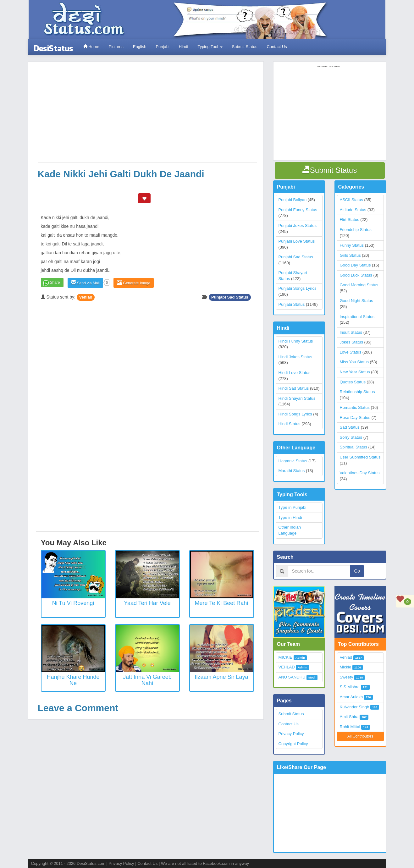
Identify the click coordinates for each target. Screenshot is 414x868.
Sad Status (350, 427)
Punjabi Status (292, 304)
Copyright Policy (293, 744)
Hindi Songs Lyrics (295, 414)
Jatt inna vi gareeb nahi (147, 680)
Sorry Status (351, 437)
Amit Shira (349, 717)
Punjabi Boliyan (293, 200)
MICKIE (286, 657)
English (140, 47)
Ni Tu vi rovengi (73, 603)
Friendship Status (356, 230)
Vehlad (86, 297)
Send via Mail (85, 283)
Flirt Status (350, 220)
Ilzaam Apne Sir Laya (221, 677)
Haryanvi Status (293, 461)
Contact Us (277, 47)
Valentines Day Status (360, 473)
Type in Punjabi (293, 507)
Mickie (346, 667)
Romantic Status (355, 407)
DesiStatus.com (91, 863)
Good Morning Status (359, 285)
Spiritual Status (353, 447)
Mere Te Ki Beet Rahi (222, 603)
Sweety (347, 677)
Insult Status (351, 332)
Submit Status (245, 47)
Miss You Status (354, 362)
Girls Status (350, 255)
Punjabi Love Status (297, 241)
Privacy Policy (291, 734)
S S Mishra (350, 687)
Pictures (116, 47)
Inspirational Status (357, 317)
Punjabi (162, 47)
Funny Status (352, 245)
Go (357, 571)
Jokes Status (351, 342)
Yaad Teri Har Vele (147, 603)
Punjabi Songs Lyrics (298, 288)
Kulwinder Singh (355, 707)
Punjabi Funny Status (298, 210)
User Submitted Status (360, 457)
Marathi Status (292, 471)
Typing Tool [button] (210, 47)
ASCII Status (351, 200)
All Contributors (360, 736)
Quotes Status (353, 382)
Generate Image (134, 283)
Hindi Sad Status (294, 388)
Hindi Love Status (295, 373)
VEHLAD (287, 667)
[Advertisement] (147, 115)
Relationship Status (357, 392)
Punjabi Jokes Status (298, 225)
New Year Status (355, 372)
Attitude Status (353, 210)
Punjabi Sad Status (230, 297)
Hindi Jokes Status (295, 357)
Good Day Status (355, 265)
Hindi (184, 47)
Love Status (351, 352)
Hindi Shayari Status (297, 398)
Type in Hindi (290, 517)
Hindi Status (290, 424)
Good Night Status (356, 301)
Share (55, 283)
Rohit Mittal (350, 727)
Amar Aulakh (351, 697)
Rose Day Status (355, 418)
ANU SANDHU (292, 677)
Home (91, 47)
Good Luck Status (356, 275)
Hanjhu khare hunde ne (73, 680)
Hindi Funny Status (296, 341)
